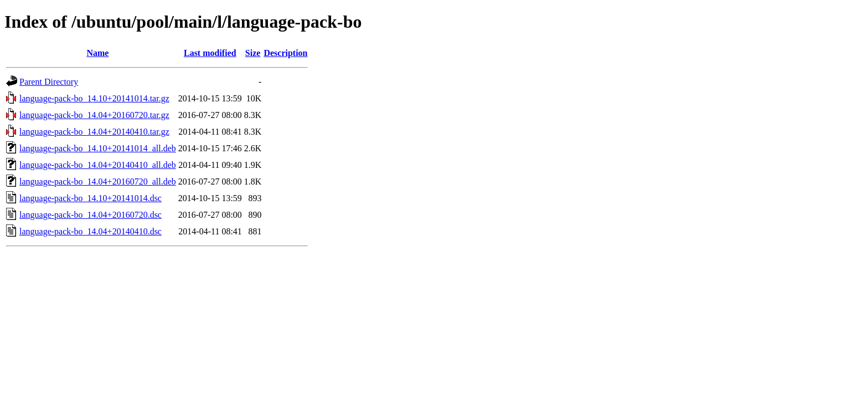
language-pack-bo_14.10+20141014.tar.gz (94, 98)
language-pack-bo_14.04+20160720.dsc (91, 215)
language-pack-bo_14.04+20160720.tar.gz (94, 115)
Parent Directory (49, 82)
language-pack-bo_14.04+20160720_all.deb (98, 181)
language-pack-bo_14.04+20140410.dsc (91, 231)
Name (97, 53)
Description (285, 53)
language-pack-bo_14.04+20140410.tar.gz (94, 132)
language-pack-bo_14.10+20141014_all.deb (98, 148)
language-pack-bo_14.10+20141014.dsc (91, 198)
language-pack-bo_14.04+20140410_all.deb (98, 165)
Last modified (210, 53)
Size (253, 53)
